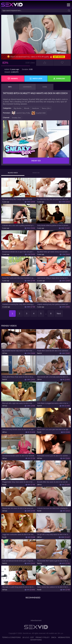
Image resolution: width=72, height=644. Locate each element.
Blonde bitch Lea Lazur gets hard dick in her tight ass (54, 429)
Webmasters (64, 637)
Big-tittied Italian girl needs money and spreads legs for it (54, 252)
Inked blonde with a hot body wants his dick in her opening (54, 377)
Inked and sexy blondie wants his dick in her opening (19, 429)
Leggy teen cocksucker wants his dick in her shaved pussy (19, 535)
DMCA (54, 637)
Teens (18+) (46, 108)
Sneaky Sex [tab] (36, 173)
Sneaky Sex (16, 118)
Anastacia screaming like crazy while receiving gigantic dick (19, 304)
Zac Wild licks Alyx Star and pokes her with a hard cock (54, 199)
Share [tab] (45, 87)
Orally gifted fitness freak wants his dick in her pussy (19, 377)
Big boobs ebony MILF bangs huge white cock (17, 199)
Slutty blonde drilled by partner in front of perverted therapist (54, 225)
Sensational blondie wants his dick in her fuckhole (18, 456)
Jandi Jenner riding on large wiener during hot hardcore (54, 278)
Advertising (36, 640)
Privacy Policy (43, 637)
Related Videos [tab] (13, 173)
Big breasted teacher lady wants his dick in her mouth (19, 351)
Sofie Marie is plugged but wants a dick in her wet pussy (54, 403)
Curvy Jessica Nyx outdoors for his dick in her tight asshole (54, 587)
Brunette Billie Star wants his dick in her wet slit (52, 482)
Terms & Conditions (11, 637)
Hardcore (36, 108)
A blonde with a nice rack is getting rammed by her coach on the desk (19, 225)
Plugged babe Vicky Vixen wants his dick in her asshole (19, 482)
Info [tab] (10, 87)
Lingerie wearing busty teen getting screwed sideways (54, 304)
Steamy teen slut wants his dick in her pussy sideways (19, 508)
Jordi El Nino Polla (21, 113)
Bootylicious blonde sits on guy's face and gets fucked (19, 252)
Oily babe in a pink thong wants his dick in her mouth (19, 587)
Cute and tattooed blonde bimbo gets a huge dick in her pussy (19, 561)
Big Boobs (18, 108)
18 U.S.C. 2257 (28, 637)
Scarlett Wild (39, 113)
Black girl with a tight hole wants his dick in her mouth (19, 403)
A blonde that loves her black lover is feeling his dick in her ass (54, 508)
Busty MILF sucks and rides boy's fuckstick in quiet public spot (19, 278)
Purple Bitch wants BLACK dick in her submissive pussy (54, 351)
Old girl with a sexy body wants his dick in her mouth (54, 535)
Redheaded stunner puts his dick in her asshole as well (54, 456)
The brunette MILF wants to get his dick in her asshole (54, 561)
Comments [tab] (27, 87)
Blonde (27, 108)
